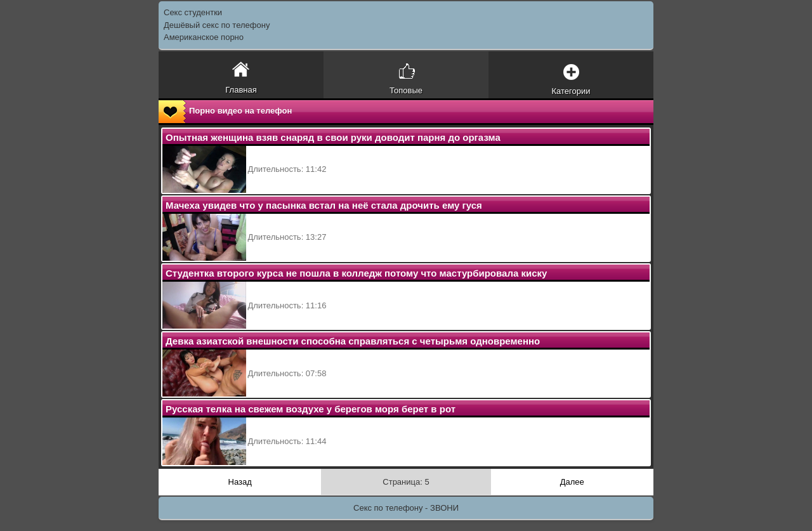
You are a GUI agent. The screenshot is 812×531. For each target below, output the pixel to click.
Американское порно (204, 37)
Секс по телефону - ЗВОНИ (406, 508)
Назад (240, 482)
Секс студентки (193, 12)
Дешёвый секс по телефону (217, 25)
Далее (572, 482)
